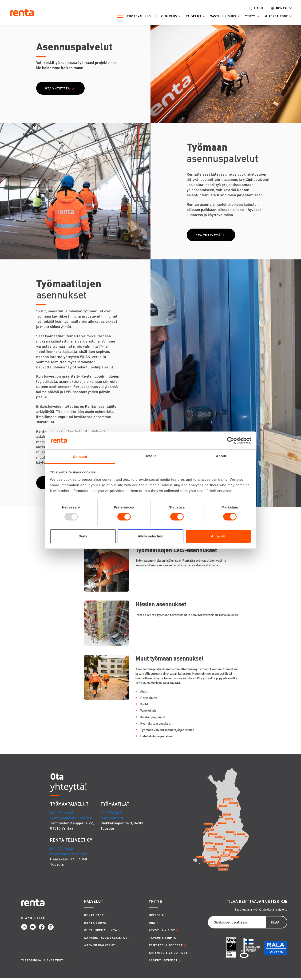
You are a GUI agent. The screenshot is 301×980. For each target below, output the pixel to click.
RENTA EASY (94, 917)
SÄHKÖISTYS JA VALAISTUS (106, 940)
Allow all (218, 536)
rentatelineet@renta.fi (69, 856)
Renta (277, 8)
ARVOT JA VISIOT (162, 932)
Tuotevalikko (135, 16)
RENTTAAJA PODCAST (166, 947)
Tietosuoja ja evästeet (42, 962)
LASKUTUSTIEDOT (163, 962)
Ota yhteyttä (59, 89)
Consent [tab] (80, 457)
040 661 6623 (62, 815)
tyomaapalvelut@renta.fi (71, 820)
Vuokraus (165, 16)
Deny (83, 536)
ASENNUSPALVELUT (100, 947)
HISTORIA (156, 917)
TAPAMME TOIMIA (162, 940)
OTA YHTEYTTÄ (33, 920)
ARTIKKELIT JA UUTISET (168, 955)
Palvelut (189, 16)
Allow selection (150, 536)
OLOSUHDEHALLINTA (101, 932)
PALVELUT (94, 903)
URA (152, 925)
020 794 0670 (112, 815)
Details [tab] (150, 456)
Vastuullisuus (219, 16)
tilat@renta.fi (112, 820)
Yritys (246, 16)
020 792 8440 (62, 851)
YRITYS (156, 903)
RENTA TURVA (95, 925)
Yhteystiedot (272, 16)
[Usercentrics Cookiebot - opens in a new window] (231, 440)
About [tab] (221, 456)
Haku (254, 8)
